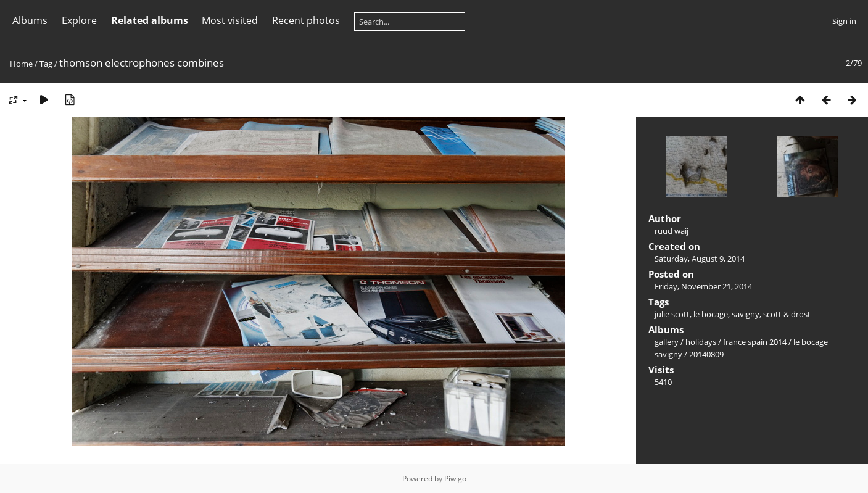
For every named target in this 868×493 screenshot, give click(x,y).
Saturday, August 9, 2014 (700, 259)
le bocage (711, 314)
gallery (667, 342)
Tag (46, 64)
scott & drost (787, 314)
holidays (701, 342)
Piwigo (455, 478)
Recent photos (306, 20)
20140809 (706, 354)
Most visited (230, 20)
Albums (30, 20)
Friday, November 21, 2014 (703, 286)
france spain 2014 (755, 342)
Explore (79, 20)
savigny (746, 314)
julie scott (672, 314)
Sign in (844, 21)
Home (21, 64)
